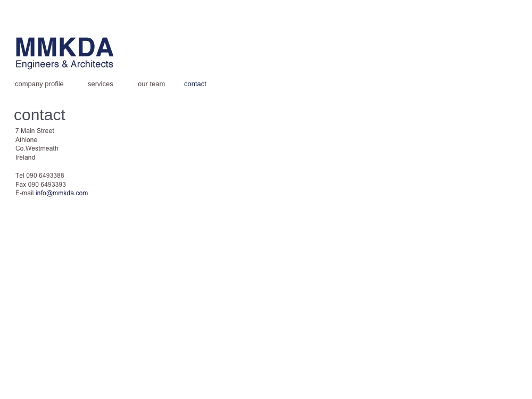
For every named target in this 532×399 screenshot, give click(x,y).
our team (151, 84)
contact (195, 84)
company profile (39, 84)
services (101, 84)
